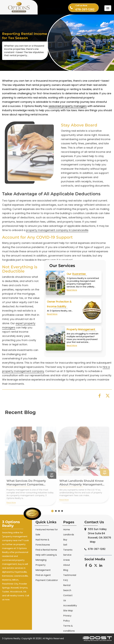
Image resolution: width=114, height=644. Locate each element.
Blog (66, 570)
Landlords (69, 535)
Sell (65, 545)
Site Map (68, 611)
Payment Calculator (47, 580)
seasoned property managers (68, 108)
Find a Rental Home (46, 550)
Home (67, 530)
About (67, 565)
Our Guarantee (76, 275)
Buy (65, 540)
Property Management (81, 330)
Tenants (68, 550)
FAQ (66, 580)
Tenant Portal (53, 8)
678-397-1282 (87, 7)
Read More (72, 291)
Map (93, 542)
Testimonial (70, 575)
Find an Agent (43, 575)
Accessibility (70, 606)
